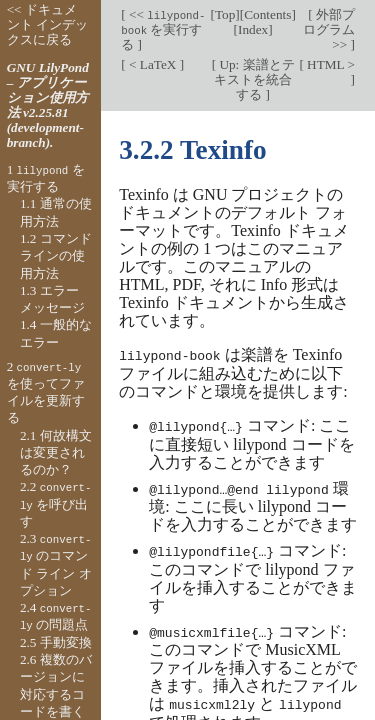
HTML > (329, 64)
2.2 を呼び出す (56, 504)
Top (225, 14)
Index (253, 29)
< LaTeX (153, 64)
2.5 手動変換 (56, 642)
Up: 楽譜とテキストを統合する (254, 79)
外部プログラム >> (329, 29)
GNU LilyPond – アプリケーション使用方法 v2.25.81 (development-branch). (48, 105)
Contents (267, 14)
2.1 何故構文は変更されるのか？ (56, 453)
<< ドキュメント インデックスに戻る (47, 24)
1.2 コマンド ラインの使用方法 (56, 256)
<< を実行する (163, 29)
